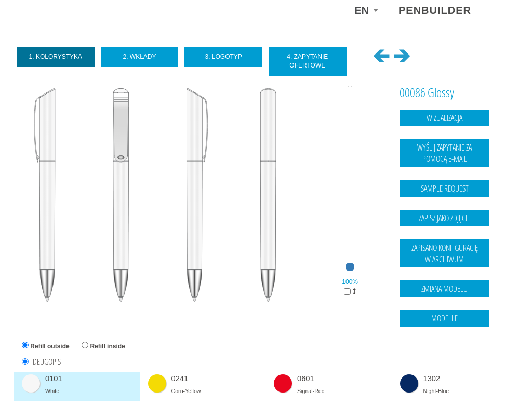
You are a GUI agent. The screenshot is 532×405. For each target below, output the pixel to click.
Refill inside (107, 346)
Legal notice (447, 376)
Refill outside (50, 346)
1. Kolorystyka (56, 57)
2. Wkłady (139, 57)
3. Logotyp (223, 57)
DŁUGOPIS (47, 362)
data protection (490, 376)
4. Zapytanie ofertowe (307, 61)
